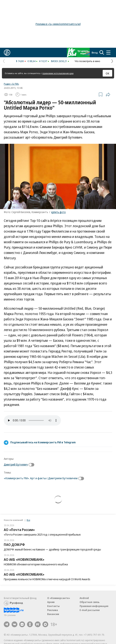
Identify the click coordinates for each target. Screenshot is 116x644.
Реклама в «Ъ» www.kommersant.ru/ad (58, 24)
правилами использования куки (58, 73)
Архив (51, 602)
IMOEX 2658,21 (59, 61)
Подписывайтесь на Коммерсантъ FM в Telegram (43, 442)
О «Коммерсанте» (59, 598)
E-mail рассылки (90, 610)
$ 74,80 (20, 61)
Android (84, 598)
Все (28, 520)
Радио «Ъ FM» (11, 84)
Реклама (53, 610)
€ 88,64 (32, 61)
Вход (95, 53)
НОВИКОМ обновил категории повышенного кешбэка (36, 564)
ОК (108, 73)
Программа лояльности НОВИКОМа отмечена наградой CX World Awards (47, 579)
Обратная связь (90, 602)
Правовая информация (94, 606)
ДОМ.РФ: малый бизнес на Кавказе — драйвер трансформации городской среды (52, 549)
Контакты (53, 606)
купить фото (58, 212)
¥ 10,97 (43, 61)
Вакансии (53, 614)
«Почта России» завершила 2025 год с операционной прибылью (42, 535)
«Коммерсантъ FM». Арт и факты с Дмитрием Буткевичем (41, 478)
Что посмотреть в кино (87, 61)
